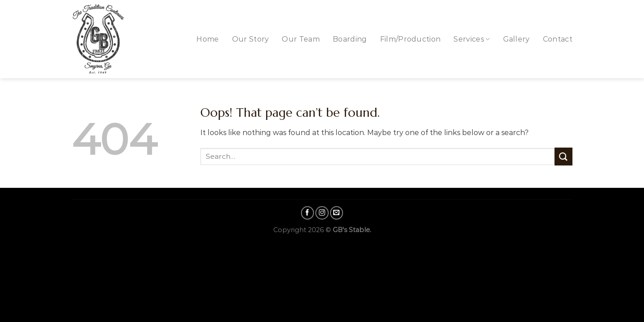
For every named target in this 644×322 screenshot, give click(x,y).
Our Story (251, 39)
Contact (558, 39)
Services (472, 39)
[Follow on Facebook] (308, 213)
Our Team (301, 39)
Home (208, 39)
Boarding (350, 39)
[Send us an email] (337, 213)
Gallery (517, 39)
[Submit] (563, 156)
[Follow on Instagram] (322, 213)
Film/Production (411, 39)
